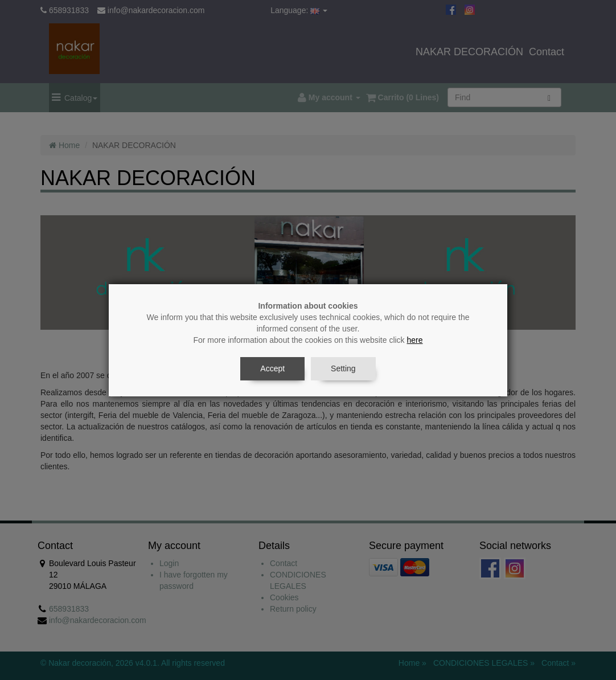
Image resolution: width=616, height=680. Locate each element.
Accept (272, 368)
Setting (343, 368)
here (415, 340)
